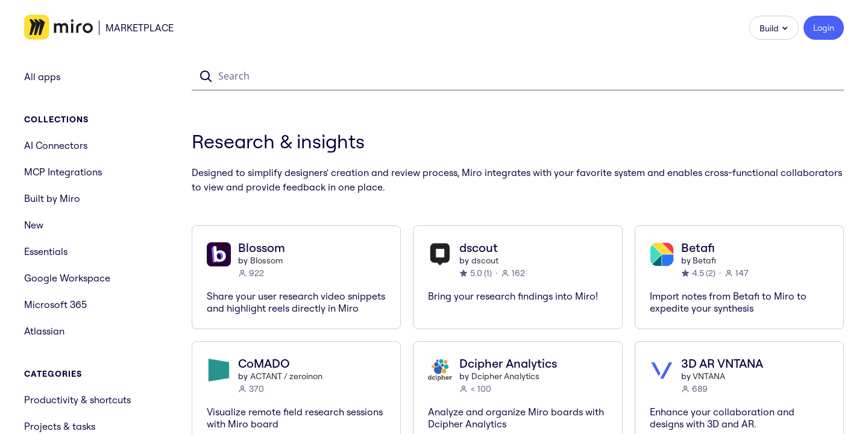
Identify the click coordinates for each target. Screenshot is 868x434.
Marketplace (140, 28)
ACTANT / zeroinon (286, 376)
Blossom (266, 260)
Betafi (704, 260)
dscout (485, 260)
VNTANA (709, 376)
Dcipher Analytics (505, 376)
